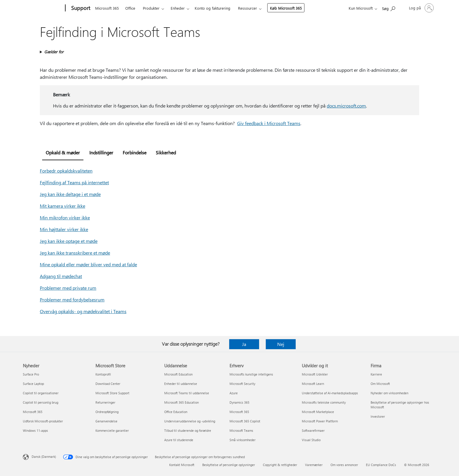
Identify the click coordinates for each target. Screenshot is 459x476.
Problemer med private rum (68, 288)
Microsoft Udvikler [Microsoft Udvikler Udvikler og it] (315, 374)
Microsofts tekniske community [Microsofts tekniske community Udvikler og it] (324, 402)
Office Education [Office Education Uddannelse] (176, 412)
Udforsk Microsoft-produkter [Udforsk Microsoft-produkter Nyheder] (43, 421)
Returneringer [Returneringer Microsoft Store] (105, 402)
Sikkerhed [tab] (166, 152)
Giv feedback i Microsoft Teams (269, 123)
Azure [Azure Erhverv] (234, 393)
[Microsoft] (43, 8)
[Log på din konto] (421, 8)
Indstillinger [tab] (101, 152)
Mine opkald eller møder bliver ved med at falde (88, 264)
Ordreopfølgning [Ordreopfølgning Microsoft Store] (107, 412)
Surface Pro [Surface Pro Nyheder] (31, 374)
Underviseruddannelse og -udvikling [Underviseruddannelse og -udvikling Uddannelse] (190, 421)
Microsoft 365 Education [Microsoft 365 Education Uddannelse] (181, 402)
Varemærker (314, 465)
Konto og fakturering (213, 8)
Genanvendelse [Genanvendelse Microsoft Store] (106, 421)
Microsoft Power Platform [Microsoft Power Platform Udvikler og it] (320, 421)
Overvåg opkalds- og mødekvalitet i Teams (83, 311)
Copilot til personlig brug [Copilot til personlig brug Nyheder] (41, 402)
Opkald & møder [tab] (63, 152)
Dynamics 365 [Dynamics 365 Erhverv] (239, 402)
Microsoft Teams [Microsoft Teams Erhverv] (241, 430)
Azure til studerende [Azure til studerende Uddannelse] (179, 440)
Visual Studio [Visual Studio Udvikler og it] (311, 440)
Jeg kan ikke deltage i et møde (70, 194)
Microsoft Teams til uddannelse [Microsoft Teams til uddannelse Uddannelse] (187, 393)
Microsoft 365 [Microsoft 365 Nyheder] (33, 412)
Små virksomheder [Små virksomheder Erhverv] (243, 440)
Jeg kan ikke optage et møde (69, 241)
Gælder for (54, 52)
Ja (244, 344)
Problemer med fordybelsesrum (72, 300)
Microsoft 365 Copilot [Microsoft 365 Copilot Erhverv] (245, 421)
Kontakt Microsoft (182, 465)
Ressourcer (248, 8)
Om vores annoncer (344, 465)
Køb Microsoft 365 (286, 8)
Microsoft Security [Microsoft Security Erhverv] (242, 384)
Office (130, 8)
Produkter (151, 8)
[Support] (80, 8)
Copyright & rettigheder (280, 465)
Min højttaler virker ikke (64, 229)
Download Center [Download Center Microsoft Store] (108, 384)
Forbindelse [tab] (135, 152)
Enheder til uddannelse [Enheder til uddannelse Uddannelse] (181, 384)
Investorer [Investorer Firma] (378, 416)
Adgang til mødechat (61, 276)
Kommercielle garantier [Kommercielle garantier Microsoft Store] (112, 430)
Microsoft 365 (107, 8)
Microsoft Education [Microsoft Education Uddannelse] (178, 374)
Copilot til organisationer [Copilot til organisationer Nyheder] (41, 393)
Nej (281, 344)
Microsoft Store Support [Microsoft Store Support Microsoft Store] (112, 393)
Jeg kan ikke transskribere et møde (75, 253)
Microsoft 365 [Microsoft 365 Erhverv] (239, 412)
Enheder (178, 8)
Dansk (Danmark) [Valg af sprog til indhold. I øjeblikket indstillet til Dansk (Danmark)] (44, 457)
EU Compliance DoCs (381, 465)
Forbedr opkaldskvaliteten (66, 171)
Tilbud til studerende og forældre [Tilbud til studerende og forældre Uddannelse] (188, 430)
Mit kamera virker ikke (62, 206)
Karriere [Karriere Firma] (376, 374)
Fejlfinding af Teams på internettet (74, 182)
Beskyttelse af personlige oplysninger (229, 465)
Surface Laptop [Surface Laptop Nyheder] (33, 384)
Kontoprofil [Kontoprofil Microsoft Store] (103, 374)
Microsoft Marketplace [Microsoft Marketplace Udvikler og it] (318, 412)
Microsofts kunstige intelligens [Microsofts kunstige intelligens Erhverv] (251, 374)
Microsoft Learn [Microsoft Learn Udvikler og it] (313, 384)
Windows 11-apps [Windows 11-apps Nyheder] (35, 430)
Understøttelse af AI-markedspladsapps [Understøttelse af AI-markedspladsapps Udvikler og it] (330, 393)
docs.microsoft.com (346, 106)
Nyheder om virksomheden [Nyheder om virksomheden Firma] (389, 393)
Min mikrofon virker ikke (65, 217)
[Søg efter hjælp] (389, 7)
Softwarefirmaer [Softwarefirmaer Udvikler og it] (313, 430)
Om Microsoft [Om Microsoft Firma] (380, 384)
